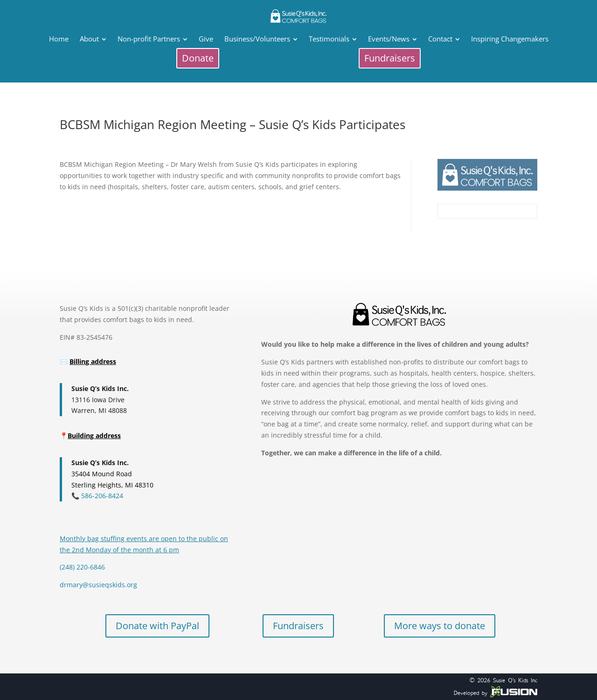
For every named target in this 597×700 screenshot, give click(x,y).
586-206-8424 (101, 496)
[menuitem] (59, 39)
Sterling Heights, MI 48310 (112, 485)
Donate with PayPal (157, 626)
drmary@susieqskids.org (98, 585)
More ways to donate (440, 626)
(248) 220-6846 (82, 567)
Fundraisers (298, 626)
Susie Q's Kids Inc (515, 680)
